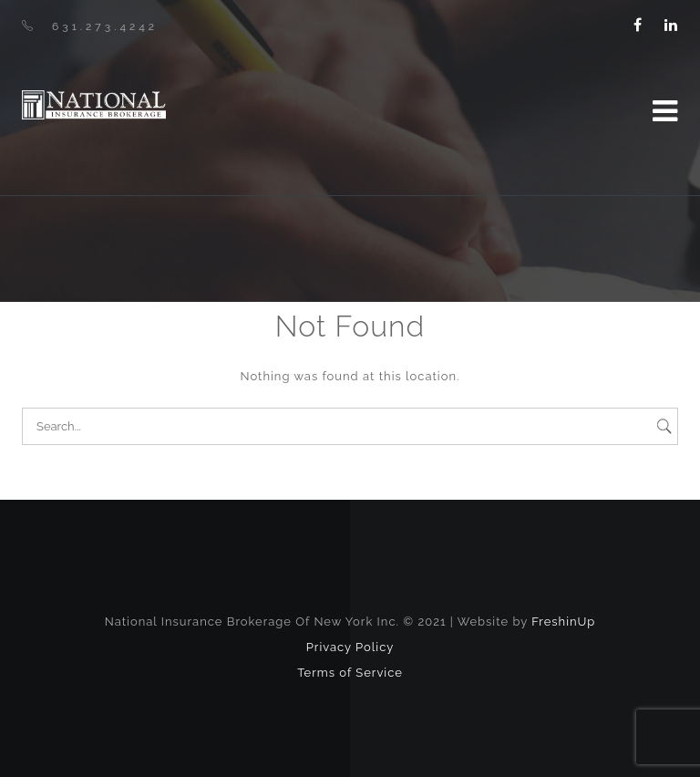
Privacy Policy (350, 647)
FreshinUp (563, 622)
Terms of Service (350, 673)
